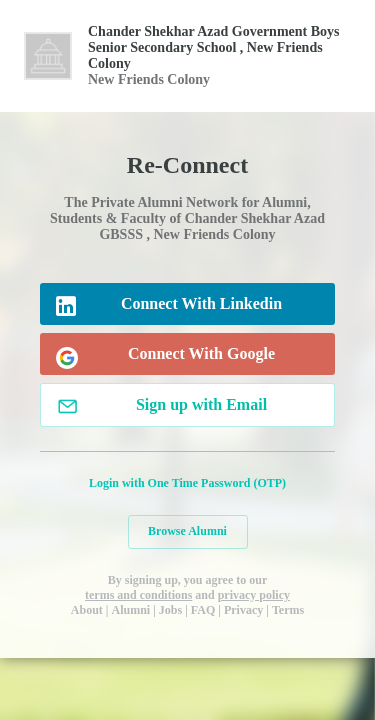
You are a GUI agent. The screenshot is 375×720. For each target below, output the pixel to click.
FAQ (203, 610)
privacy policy (254, 595)
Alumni (131, 610)
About (87, 610)
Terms (288, 610)
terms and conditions (138, 595)
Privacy (243, 610)
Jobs (170, 610)
